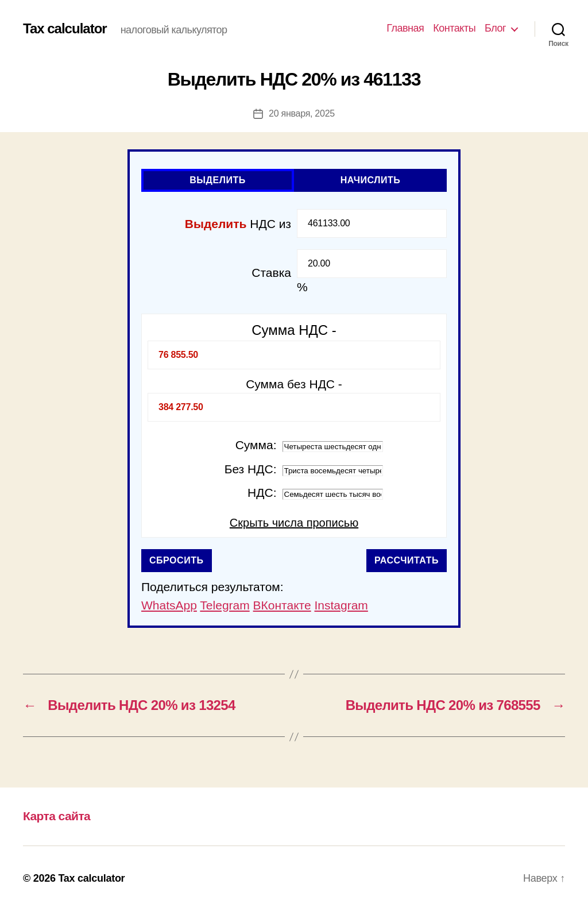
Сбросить (177, 560)
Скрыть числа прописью (294, 523)
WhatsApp (169, 605)
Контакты (454, 28)
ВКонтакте (282, 605)
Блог (495, 28)
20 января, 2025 (302, 113)
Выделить (218, 180)
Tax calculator (65, 29)
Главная (405, 28)
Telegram (225, 605)
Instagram (341, 605)
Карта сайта (57, 816)
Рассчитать (407, 560)
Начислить (371, 180)
